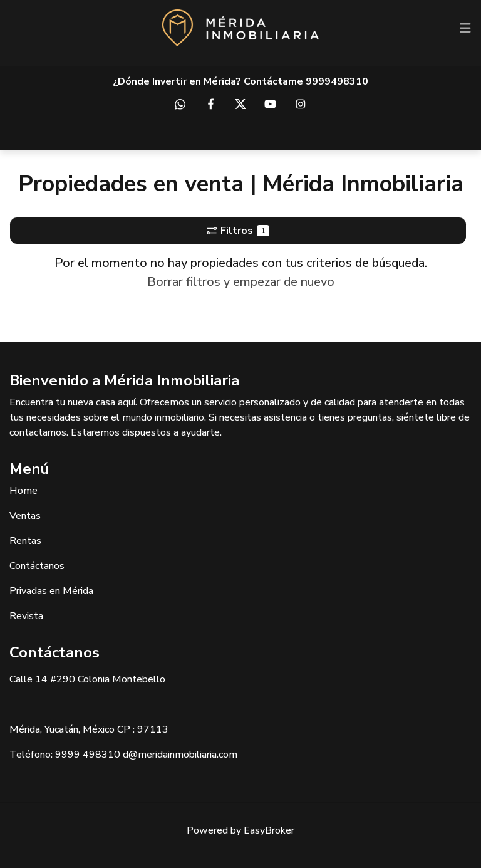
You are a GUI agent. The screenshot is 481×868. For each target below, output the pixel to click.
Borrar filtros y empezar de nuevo (241, 282)
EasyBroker (269, 830)
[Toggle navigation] (465, 28)
